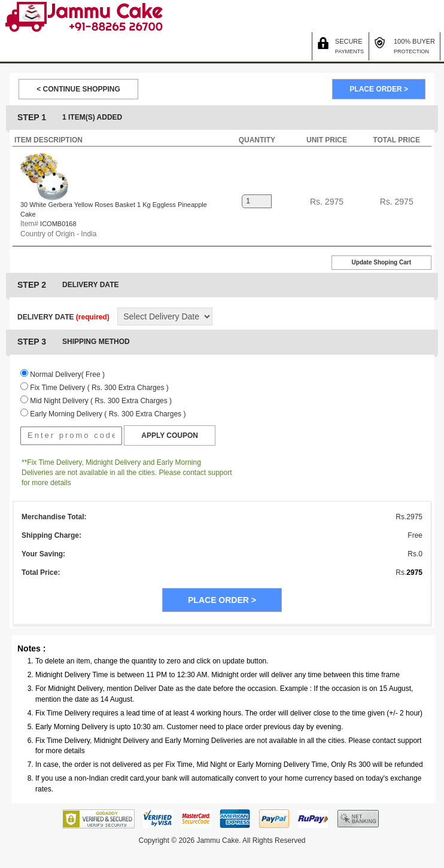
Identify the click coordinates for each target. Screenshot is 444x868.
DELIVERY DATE (63, 317)
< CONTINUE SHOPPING (78, 89)
